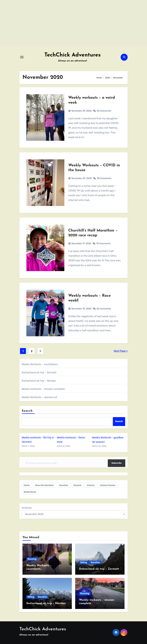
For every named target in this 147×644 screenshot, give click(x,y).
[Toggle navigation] (22, 57)
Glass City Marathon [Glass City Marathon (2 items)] (45, 485)
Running (32, 559)
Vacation (95, 562)
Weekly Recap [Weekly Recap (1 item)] (30, 492)
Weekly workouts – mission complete (43, 389)
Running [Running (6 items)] (77, 485)
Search (27, 411)
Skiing (84, 562)
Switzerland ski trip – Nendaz (39, 381)
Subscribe (117, 463)
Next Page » (121, 351)
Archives (27, 508)
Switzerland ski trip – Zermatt (39, 373)
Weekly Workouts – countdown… (40, 364)
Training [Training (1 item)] (90, 485)
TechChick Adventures (72, 55)
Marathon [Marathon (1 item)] (64, 485)
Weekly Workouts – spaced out (39, 397)
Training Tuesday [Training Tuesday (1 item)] (108, 485)
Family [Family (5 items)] (27, 485)
